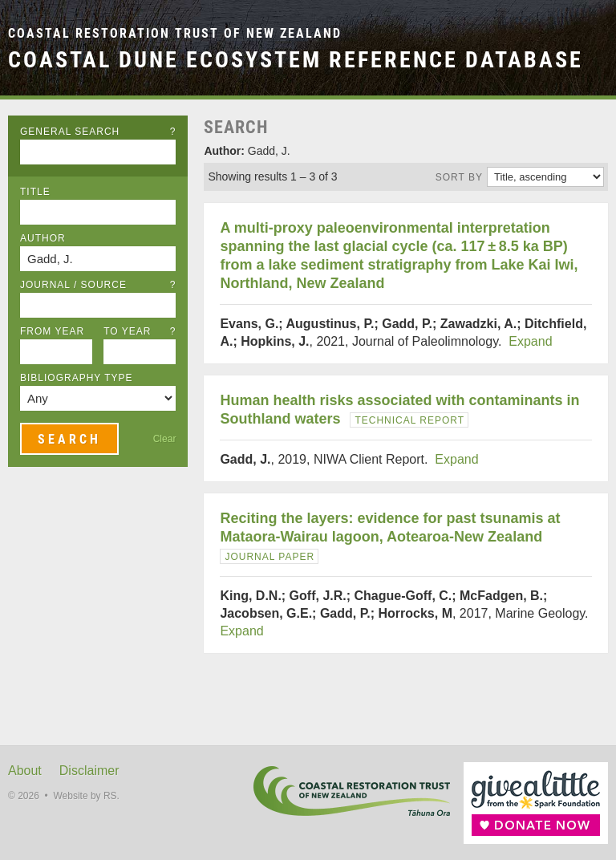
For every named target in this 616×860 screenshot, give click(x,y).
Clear (165, 439)
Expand (530, 341)
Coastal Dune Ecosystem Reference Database (296, 59)
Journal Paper (269, 557)
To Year (140, 331)
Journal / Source (98, 285)
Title (35, 192)
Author (43, 238)
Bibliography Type (77, 378)
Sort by (459, 177)
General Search (98, 132)
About (25, 771)
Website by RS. (86, 796)
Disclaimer (89, 771)
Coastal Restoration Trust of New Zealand (175, 33)
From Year (52, 331)
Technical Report (409, 420)
